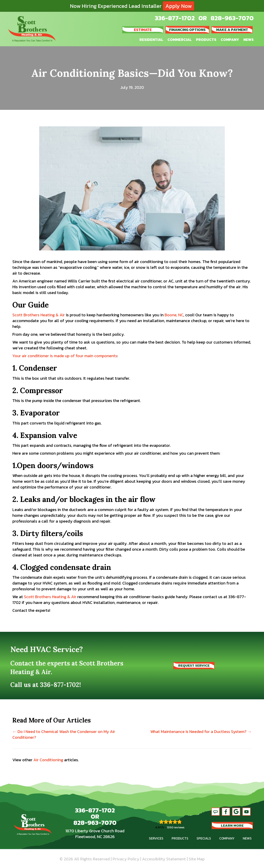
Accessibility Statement (164, 859)
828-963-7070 (232, 18)
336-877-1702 (175, 18)
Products (206, 40)
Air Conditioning (48, 760)
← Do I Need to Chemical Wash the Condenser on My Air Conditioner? (64, 734)
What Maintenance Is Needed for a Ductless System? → (201, 732)
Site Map (197, 859)
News (249, 40)
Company (230, 40)
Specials (204, 838)
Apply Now (179, 6)
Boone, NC (174, 315)
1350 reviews (176, 827)
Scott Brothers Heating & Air (39, 315)
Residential (151, 40)
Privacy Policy (126, 859)
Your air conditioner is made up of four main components (65, 356)
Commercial (180, 40)
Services (156, 838)
